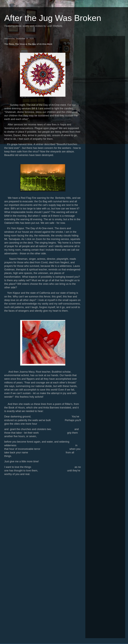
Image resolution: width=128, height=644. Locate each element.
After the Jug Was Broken (53, 18)
